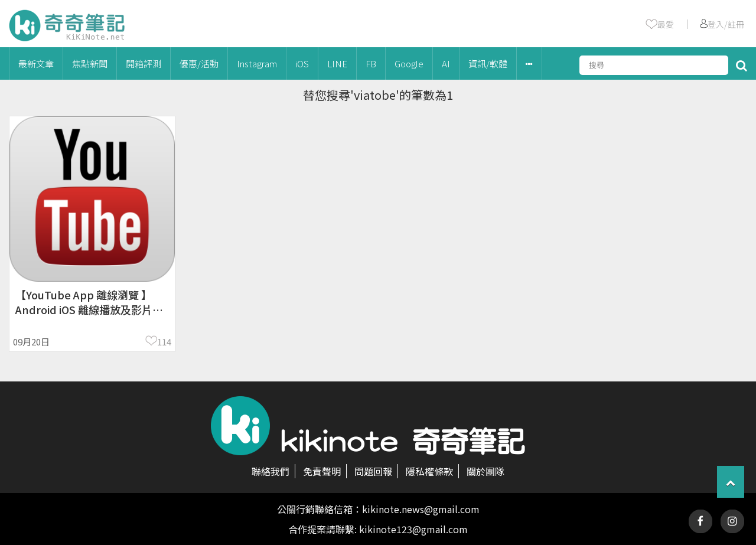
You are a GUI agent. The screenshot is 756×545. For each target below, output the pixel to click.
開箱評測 (144, 63)
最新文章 (36, 63)
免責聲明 (322, 471)
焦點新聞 (90, 63)
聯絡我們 (271, 471)
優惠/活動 (199, 63)
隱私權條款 (429, 471)
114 (164, 342)
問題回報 (373, 471)
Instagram (257, 63)
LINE (337, 63)
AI (446, 63)
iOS (302, 63)
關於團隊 (485, 471)
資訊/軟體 (488, 63)
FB (371, 63)
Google (409, 63)
